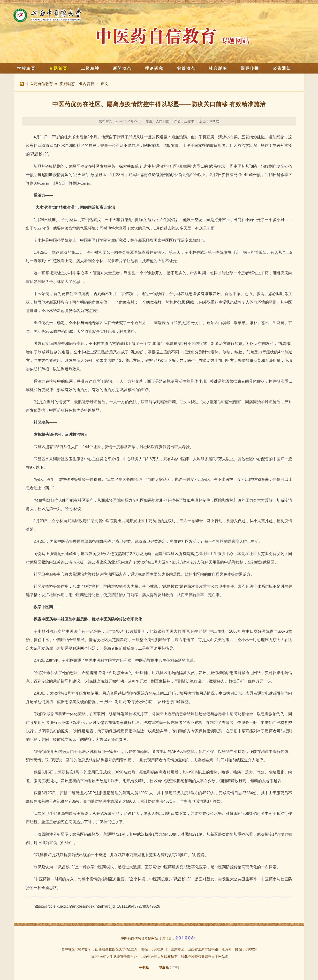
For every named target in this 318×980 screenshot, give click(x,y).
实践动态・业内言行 (77, 84)
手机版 (144, 967)
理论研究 (154, 68)
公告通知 (282, 68)
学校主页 (26, 68)
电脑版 (164, 967)
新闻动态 (122, 68)
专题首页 (58, 68)
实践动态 (186, 68)
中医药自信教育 (39, 84)
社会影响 (218, 68)
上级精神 (90, 68)
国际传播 (250, 68)
